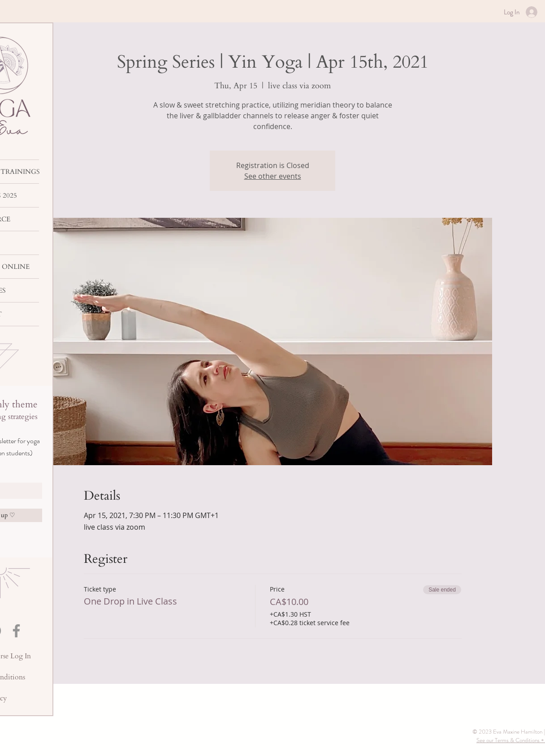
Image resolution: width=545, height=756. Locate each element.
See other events (273, 176)
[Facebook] (16, 631)
